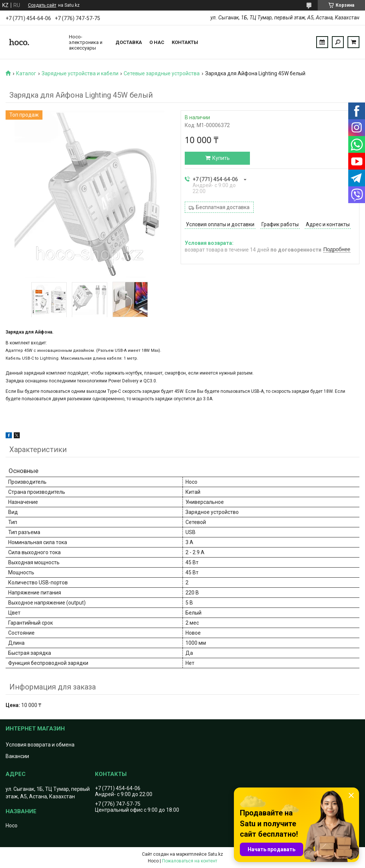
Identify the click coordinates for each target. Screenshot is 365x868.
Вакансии (17, 756)
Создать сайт (42, 5)
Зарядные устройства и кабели (80, 73)
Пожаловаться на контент (190, 861)
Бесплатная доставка (223, 207)
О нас (157, 42)
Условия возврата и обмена (40, 745)
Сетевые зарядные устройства (162, 73)
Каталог (26, 73)
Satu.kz (215, 854)
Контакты (185, 42)
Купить (221, 158)
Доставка (129, 42)
